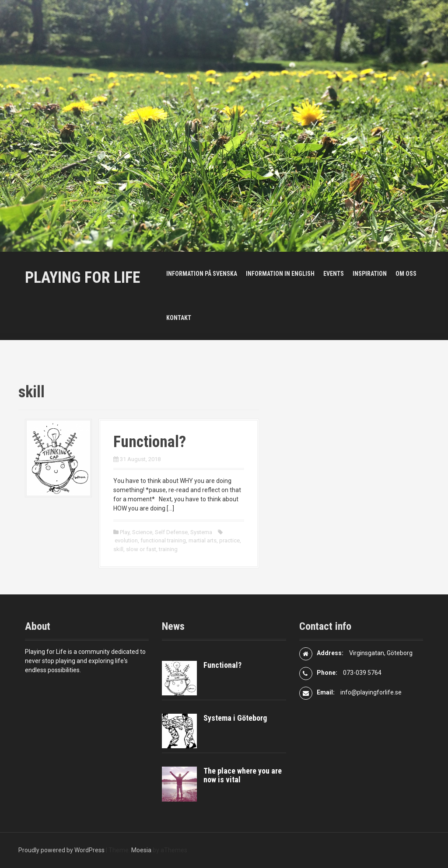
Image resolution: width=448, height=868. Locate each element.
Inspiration (370, 274)
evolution (126, 540)
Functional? (150, 442)
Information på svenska (202, 274)
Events (334, 274)
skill (118, 549)
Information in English (280, 274)
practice (229, 540)
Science (142, 532)
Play (125, 532)
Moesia (141, 850)
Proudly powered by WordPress (61, 850)
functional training (163, 540)
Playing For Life (82, 278)
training (168, 549)
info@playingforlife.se (371, 692)
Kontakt (179, 318)
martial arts (203, 540)
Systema (201, 532)
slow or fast (141, 549)
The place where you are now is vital (243, 775)
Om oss (406, 274)
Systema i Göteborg (235, 718)
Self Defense (171, 532)
